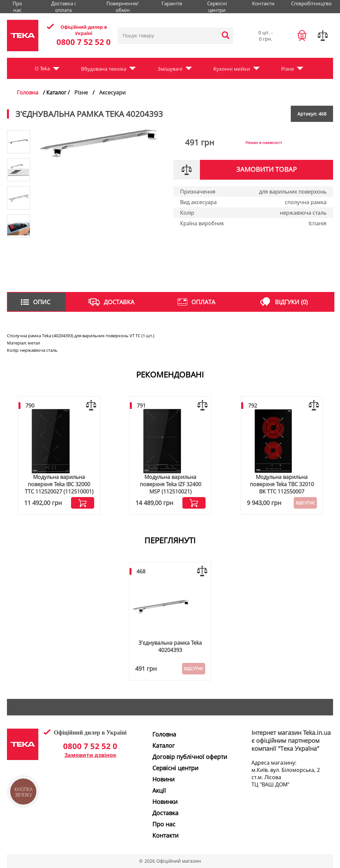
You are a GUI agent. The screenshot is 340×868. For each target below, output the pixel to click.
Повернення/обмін (123, 7)
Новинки (165, 802)
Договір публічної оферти (190, 757)
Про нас (17, 7)
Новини (163, 779)
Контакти (263, 3)
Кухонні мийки (232, 69)
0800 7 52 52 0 (84, 42)
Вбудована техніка (104, 69)
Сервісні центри (217, 7)
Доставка (165, 813)
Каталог (164, 745)
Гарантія (172, 3)
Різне (287, 69)
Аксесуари (112, 92)
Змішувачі (170, 69)
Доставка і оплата (63, 7)
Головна (28, 92)
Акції (159, 790)
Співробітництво (311, 3)
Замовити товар (266, 169)
